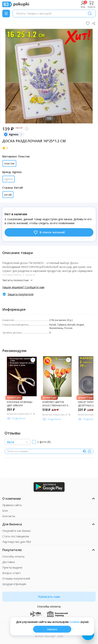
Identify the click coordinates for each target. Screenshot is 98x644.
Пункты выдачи (12, 567)
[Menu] (6, 13)
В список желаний (49, 232)
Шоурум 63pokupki (14, 584)
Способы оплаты (13, 556)
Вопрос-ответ (12, 573)
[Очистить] (89, 451)
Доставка (9, 562)
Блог (5, 511)
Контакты (9, 516)
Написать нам (49, 597)
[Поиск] (90, 13)
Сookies (75, 622)
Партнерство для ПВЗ (17, 542)
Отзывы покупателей (16, 578)
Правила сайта (12, 505)
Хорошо (52, 629)
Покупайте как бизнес (17, 531)
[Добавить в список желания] (33, 360)
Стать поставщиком (16, 536)
